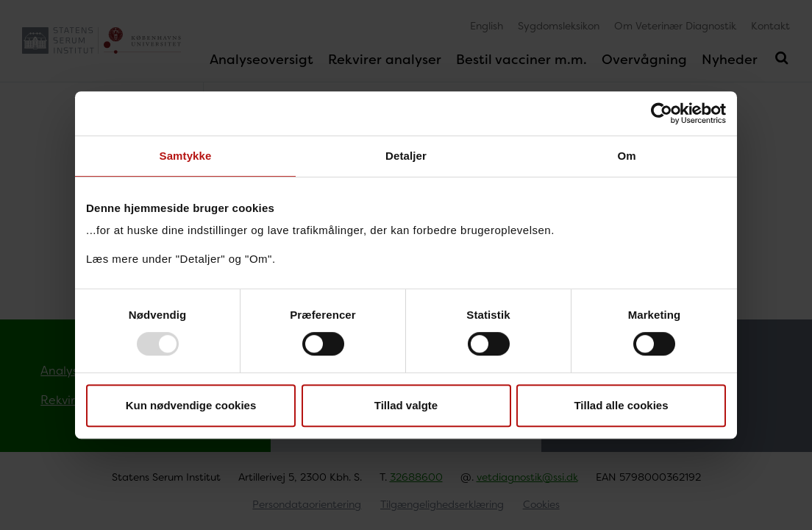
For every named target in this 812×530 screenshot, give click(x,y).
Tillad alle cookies (621, 405)
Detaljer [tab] (406, 156)
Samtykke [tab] (186, 156)
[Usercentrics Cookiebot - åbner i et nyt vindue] (662, 113)
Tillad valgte (406, 405)
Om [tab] (626, 156)
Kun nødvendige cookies (191, 405)
